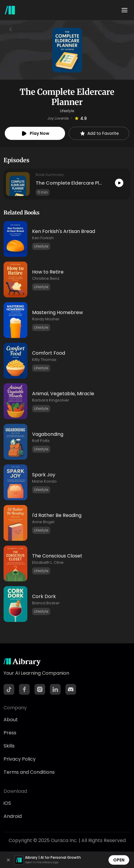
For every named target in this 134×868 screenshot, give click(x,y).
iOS (7, 803)
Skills (9, 746)
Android (13, 816)
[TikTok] (9, 689)
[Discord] (71, 689)
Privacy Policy (20, 759)
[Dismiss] (8, 860)
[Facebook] (24, 689)
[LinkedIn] (55, 689)
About (11, 720)
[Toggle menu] (124, 10)
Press (10, 733)
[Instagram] (40, 689)
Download (15, 791)
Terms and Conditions (29, 772)
